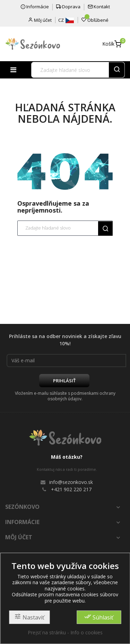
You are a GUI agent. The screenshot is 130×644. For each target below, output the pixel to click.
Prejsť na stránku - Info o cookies (65, 632)
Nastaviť (29, 617)
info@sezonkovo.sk (71, 482)
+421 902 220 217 (71, 489)
